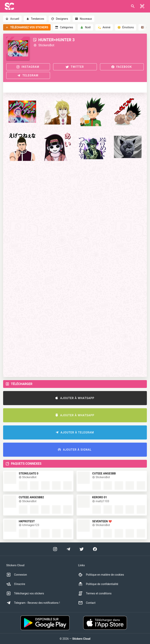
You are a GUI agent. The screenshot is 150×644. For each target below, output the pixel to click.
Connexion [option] (17, 575)
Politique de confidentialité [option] (98, 584)
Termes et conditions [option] (95, 593)
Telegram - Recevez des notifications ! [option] (33, 603)
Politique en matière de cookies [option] (101, 575)
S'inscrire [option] (16, 584)
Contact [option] (87, 603)
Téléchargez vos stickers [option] (25, 593)
